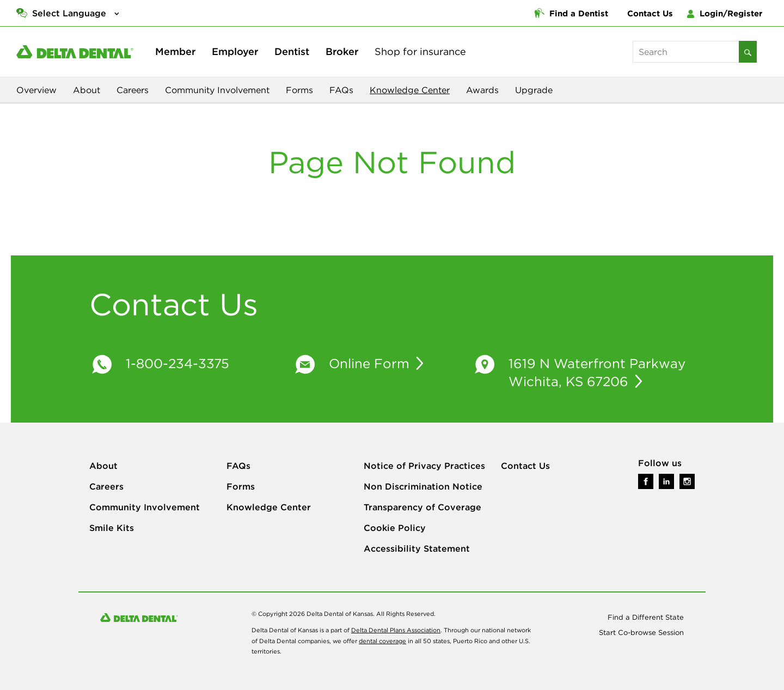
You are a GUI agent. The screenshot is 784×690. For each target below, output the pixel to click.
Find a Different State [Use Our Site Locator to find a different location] (646, 617)
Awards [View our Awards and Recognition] (482, 90)
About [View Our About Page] (87, 90)
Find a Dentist (571, 13)
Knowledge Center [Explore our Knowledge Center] (410, 90)
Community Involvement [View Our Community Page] (217, 90)
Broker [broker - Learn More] (342, 51)
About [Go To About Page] (103, 466)
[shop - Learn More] (420, 52)
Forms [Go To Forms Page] (241, 486)
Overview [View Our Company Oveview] (36, 90)
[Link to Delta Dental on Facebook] (646, 480)
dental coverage (382, 641)
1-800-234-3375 (177, 363)
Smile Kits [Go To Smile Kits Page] (112, 528)
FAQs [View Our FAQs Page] (341, 90)
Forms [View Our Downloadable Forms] (299, 90)
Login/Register (724, 13)
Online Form (371, 363)
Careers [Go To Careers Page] (106, 486)
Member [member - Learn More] (175, 51)
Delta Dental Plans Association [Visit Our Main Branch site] (396, 630)
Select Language (69, 13)
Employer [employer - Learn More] (235, 51)
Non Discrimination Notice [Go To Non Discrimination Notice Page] (423, 486)
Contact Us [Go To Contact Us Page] (525, 466)
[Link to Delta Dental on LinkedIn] (666, 480)
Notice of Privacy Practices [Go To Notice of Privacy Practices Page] (424, 466)
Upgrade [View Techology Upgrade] (534, 90)
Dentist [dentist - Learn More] (292, 51)
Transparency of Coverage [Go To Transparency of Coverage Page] (422, 507)
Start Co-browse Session (641, 633)
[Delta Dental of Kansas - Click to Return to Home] (75, 52)
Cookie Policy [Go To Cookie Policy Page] (395, 528)
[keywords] (686, 52)
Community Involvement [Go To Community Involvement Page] (145, 507)
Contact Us (650, 13)
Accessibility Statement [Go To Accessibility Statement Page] (417, 548)
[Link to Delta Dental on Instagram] (687, 480)
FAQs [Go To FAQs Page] (238, 466)
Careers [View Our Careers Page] (133, 90)
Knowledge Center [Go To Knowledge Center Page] (269, 507)
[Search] (748, 52)
